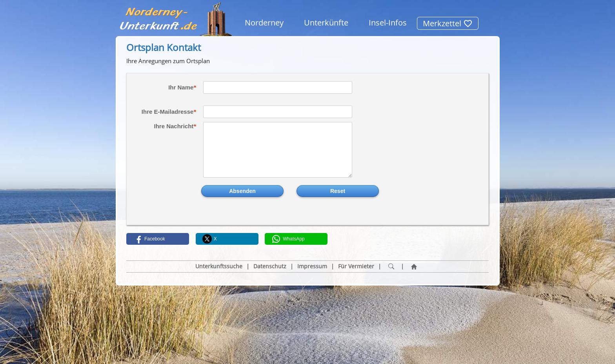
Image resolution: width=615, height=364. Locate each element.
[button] (158, 239)
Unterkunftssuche (219, 266)
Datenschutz (270, 266)
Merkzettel (448, 23)
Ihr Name (181, 87)
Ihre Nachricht (174, 126)
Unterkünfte (326, 23)
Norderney (264, 23)
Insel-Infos (388, 23)
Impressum (312, 266)
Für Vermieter (356, 266)
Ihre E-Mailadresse (168, 112)
